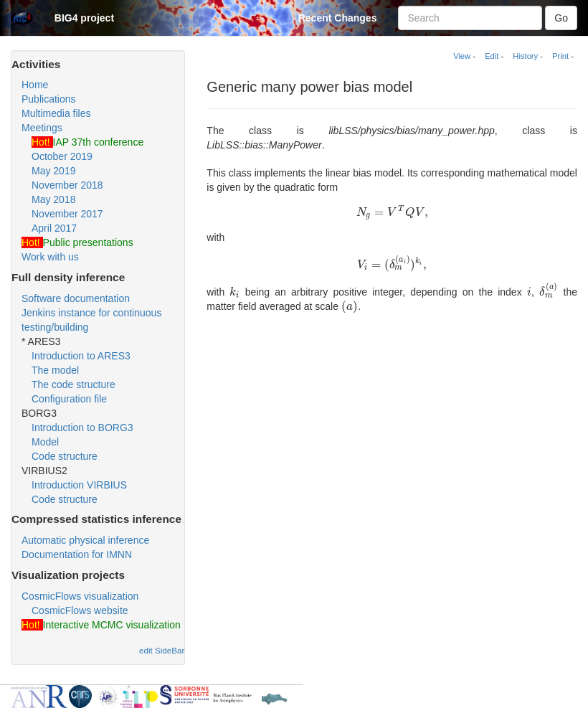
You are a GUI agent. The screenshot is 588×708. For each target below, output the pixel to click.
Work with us (50, 257)
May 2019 (53, 171)
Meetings (42, 128)
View (462, 56)
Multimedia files (56, 113)
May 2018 (53, 199)
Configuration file (69, 399)
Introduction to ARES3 (81, 356)
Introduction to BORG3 (82, 428)
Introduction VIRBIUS (79, 485)
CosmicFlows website (80, 610)
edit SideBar (162, 650)
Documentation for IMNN (77, 554)
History (525, 56)
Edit (492, 56)
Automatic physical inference (85, 540)
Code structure (65, 456)
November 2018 (67, 185)
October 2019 (62, 156)
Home (35, 85)
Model (45, 442)
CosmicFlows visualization (80, 596)
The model (55, 370)
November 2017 (67, 214)
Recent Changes (338, 18)
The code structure (73, 384)
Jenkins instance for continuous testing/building (91, 320)
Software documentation (76, 298)
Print (560, 56)
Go (561, 18)
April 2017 (54, 228)
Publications (49, 99)
